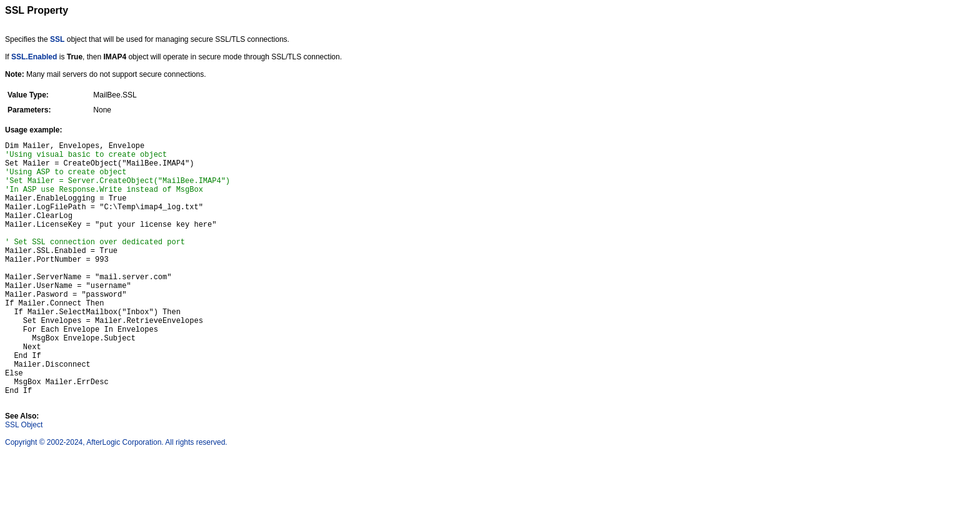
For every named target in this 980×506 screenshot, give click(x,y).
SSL (57, 39)
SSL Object (24, 479)
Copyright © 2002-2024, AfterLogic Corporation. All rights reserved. (116, 497)
